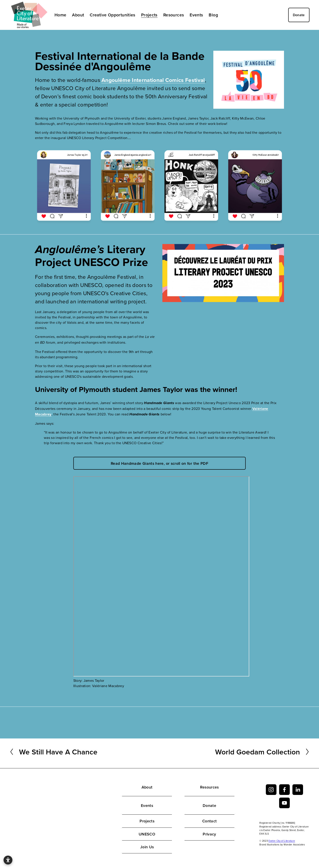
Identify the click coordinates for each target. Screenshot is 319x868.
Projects (147, 821)
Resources (209, 787)
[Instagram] (271, 790)
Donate (299, 15)
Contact (209, 821)
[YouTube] (284, 803)
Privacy (209, 834)
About (147, 787)
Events (147, 805)
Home (60, 15)
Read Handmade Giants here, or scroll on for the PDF (159, 463)
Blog (213, 15)
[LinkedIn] (298, 790)
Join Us (147, 847)
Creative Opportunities (113, 15)
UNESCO (147, 834)
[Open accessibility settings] (8, 860)
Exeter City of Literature (282, 841)
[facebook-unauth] (284, 790)
